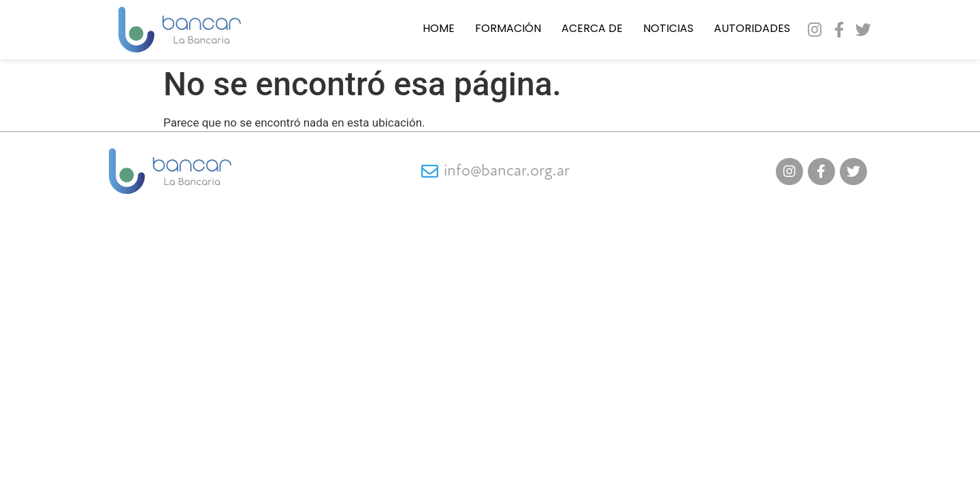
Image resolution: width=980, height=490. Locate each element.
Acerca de (592, 29)
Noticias (668, 29)
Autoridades (752, 29)
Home (439, 29)
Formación (508, 29)
